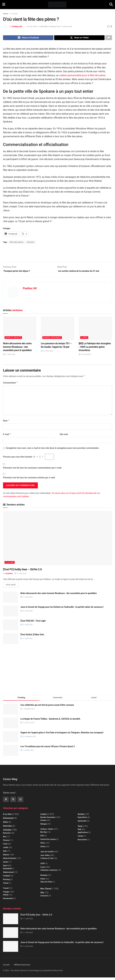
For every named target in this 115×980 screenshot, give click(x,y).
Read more (12, 587)
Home (5, 14)
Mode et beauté (13, 340)
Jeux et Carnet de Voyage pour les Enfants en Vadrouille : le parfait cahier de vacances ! (62, 609)
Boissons (7, 835)
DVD (42, 838)
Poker (43, 881)
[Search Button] (111, 5)
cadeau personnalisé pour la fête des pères (82, 76)
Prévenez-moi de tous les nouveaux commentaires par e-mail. (32, 470)
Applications (83, 835)
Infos (5, 824)
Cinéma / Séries (47, 831)
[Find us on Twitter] (13, 802)
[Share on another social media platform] (109, 38)
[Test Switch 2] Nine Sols (32, 637)
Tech (80, 829)
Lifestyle (7, 832)
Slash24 (9, 575)
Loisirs (44, 817)
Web (79, 832)
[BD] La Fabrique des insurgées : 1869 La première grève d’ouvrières (95, 349)
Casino (80, 838)
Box (5, 839)
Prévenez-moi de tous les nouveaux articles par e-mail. (29, 480)
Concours (44, 898)
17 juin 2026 (9, 356)
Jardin (6, 850)
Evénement (8, 820)
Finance (6, 843)
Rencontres (82, 842)
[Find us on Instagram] (20, 802)
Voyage (6, 894)
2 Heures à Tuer (47, 861)
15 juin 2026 (26, 627)
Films (43, 845)
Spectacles (82, 823)
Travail (6, 891)
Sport (5, 868)
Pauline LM (17, 26)
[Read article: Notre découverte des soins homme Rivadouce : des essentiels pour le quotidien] (20, 330)
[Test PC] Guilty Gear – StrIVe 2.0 (22, 571)
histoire (31, 243)
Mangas (44, 826)
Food (5, 846)
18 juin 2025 (85, 356)
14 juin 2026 (26, 641)
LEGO (43, 866)
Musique (44, 878)
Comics (44, 823)
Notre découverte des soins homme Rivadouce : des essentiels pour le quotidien (17, 349)
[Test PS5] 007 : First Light (33, 623)
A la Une (14, 14)
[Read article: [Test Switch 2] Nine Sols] (11, 641)
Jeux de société (47, 854)
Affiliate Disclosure (22, 967)
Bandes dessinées (52, 340)
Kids (5, 853)
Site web (64, 436)
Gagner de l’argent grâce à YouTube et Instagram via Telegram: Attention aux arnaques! (62, 735)
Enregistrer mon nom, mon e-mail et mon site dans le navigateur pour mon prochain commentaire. (53, 450)
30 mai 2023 (32, 26)
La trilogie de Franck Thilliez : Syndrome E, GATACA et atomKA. (51, 721)
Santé (5, 864)
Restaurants (8, 901)
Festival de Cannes (48, 842)
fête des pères (17, 243)
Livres (84, 340)
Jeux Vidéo (45, 858)
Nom (6, 423)
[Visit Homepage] (57, 5)
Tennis (6, 885)
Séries (43, 849)
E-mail (7, 436)
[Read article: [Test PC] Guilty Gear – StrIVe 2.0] (57, 540)
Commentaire (10, 385)
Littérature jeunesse (49, 872)
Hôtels (6, 897)
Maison (6, 857)
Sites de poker (46, 884)
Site (42, 895)
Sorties (81, 817)
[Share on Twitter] (79, 38)
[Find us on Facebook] (6, 802)
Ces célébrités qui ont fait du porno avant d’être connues (47, 707)
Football (6, 878)
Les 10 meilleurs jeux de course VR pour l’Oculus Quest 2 (48, 749)
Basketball (7, 871)
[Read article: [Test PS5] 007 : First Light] (11, 627)
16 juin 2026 (26, 613)
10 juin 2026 (47, 353)
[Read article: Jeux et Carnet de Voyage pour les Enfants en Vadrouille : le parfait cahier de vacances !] (11, 613)
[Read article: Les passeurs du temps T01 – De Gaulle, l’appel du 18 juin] (57, 330)
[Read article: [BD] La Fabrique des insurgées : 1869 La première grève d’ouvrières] (95, 330)
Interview (7, 828)
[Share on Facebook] (28, 38)
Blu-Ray (44, 834)
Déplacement (8, 875)
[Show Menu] (4, 5)
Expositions (82, 820)
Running (6, 882)
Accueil (6, 967)
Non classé (46, 891)
